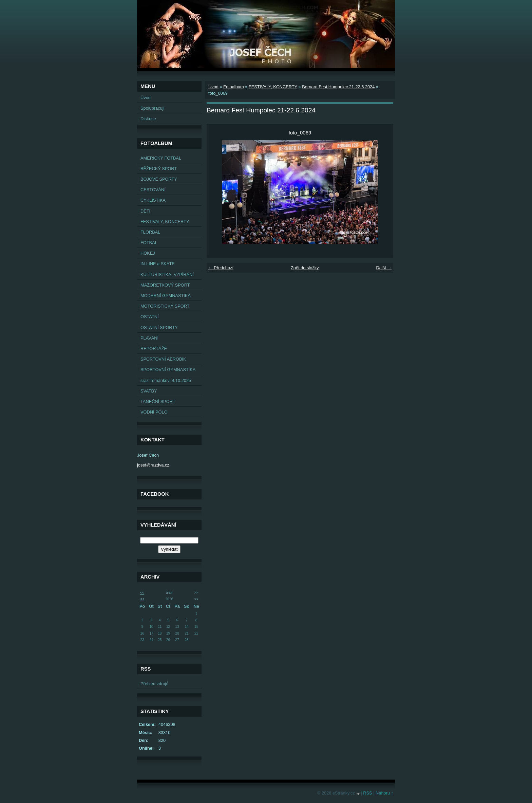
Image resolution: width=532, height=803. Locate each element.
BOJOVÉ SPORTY (159, 179)
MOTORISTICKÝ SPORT (165, 306)
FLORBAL (150, 232)
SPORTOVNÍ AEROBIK (163, 359)
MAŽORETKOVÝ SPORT (165, 285)
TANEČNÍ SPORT (158, 401)
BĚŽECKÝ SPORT (159, 169)
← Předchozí (221, 268)
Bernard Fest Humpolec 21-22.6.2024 (338, 87)
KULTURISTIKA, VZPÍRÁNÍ (167, 275)
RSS (367, 793)
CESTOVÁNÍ (153, 190)
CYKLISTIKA (153, 200)
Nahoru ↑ (384, 793)
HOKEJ (148, 253)
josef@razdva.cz (153, 465)
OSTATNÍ (150, 317)
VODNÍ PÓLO (154, 412)
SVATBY (149, 391)
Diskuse (148, 119)
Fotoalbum (233, 87)
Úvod (146, 98)
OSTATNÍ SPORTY (159, 327)
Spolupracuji (152, 108)
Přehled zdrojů (155, 684)
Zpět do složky (305, 268)
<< (142, 593)
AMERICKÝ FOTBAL (161, 158)
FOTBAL (149, 243)
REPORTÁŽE (154, 349)
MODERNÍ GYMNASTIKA (166, 296)
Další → (384, 268)
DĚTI (145, 211)
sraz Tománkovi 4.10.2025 (166, 380)
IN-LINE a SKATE (158, 264)
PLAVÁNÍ (149, 338)
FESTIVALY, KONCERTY (165, 222)
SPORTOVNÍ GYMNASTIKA (168, 370)
